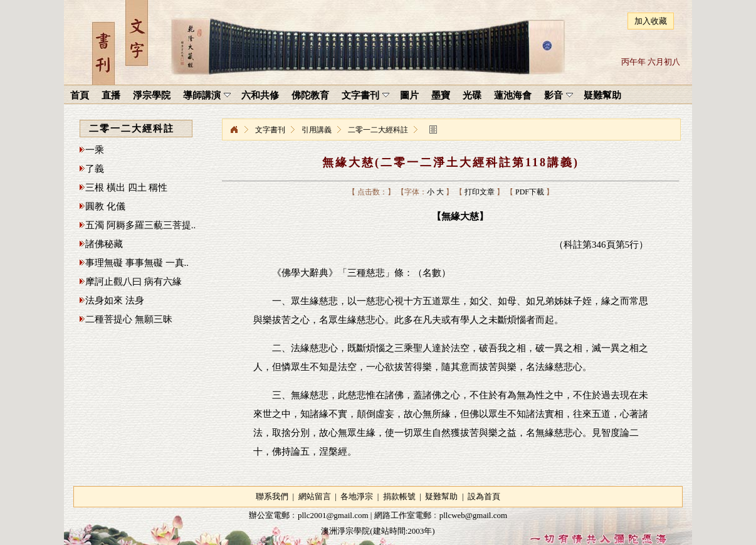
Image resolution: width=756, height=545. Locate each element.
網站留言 (315, 496)
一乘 (95, 150)
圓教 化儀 (105, 206)
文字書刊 (270, 130)
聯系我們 (272, 496)
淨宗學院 (234, 130)
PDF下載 (530, 192)
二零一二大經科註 (378, 130)
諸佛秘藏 (104, 244)
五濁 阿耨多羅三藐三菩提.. (140, 225)
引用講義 (317, 130)
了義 (95, 169)
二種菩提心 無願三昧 (129, 319)
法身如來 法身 (115, 300)
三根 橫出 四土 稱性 (126, 188)
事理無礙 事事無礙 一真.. (137, 263)
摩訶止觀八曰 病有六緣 (134, 282)
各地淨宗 (357, 496)
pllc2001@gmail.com (333, 515)
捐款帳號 (399, 496)
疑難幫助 (441, 496)
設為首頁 (484, 496)
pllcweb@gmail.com (473, 515)
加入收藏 (651, 21)
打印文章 (480, 192)
